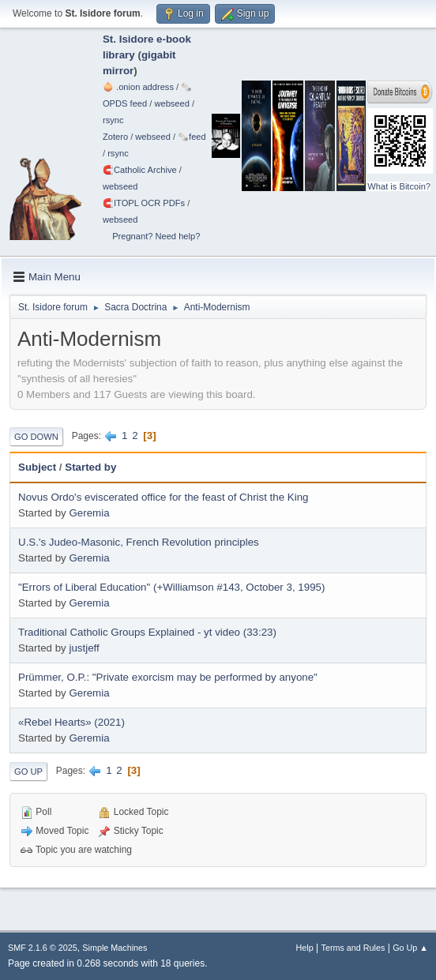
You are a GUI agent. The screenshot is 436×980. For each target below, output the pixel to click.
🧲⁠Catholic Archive (140, 170)
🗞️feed (192, 137)
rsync (113, 120)
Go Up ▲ (410, 948)
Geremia (89, 513)
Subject (37, 467)
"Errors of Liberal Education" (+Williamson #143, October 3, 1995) (171, 587)
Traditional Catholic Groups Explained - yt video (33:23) (147, 632)
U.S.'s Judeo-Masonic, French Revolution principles (139, 542)
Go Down (36, 437)
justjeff (84, 648)
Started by (90, 467)
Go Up (28, 772)
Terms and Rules (353, 948)
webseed (171, 103)
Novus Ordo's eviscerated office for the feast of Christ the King (163, 497)
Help (305, 948)
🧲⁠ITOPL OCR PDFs (144, 203)
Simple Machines (115, 948)
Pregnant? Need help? (156, 236)
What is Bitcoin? (399, 186)
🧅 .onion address (138, 87)
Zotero (115, 137)
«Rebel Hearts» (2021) (71, 722)
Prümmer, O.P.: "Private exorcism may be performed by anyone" (168, 677)
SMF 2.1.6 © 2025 (43, 948)
